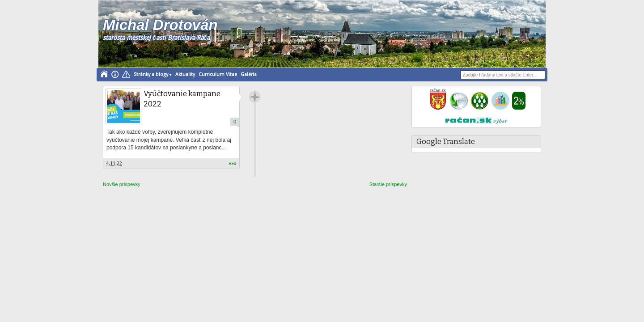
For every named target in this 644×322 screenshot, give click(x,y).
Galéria (249, 74)
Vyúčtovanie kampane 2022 (182, 99)
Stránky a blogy (151, 74)
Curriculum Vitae (218, 74)
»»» (233, 163)
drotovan (255, 97)
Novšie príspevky (122, 184)
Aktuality (185, 74)
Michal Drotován (160, 25)
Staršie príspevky (388, 184)
